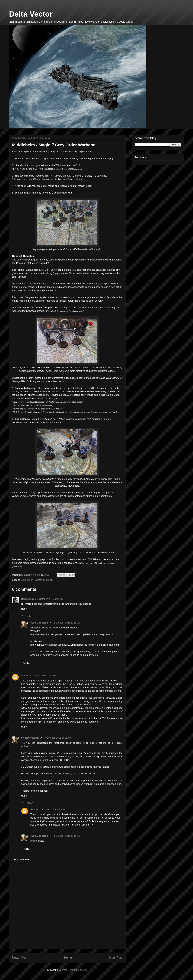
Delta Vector (31, 14)
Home (68, 958)
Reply (24, 609)
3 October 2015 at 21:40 (57, 738)
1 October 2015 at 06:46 (50, 599)
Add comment (22, 859)
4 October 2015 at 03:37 (52, 809)
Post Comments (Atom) (75, 970)
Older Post (116, 958)
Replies (29, 616)
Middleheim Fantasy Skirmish (37, 580)
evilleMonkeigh (39, 623)
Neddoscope (28, 599)
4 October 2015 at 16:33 (67, 836)
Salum (25, 675)
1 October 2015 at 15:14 (67, 623)
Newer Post (20, 958)
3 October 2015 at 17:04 (43, 675)
